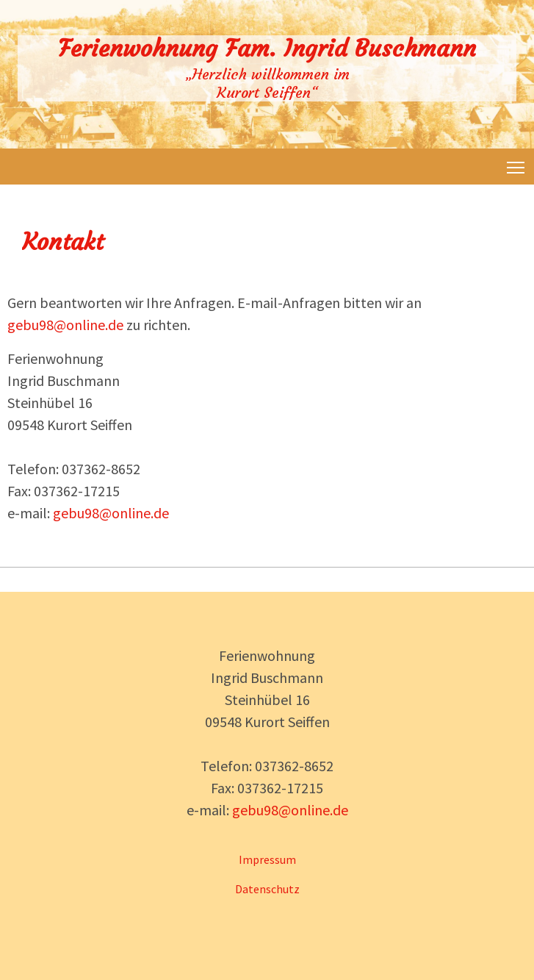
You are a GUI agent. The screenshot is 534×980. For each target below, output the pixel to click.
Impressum (267, 859)
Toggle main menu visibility (517, 165)
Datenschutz (267, 889)
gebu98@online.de (65, 325)
